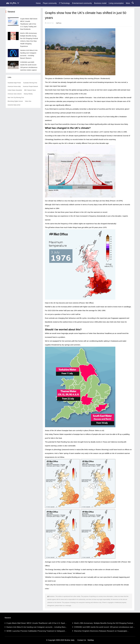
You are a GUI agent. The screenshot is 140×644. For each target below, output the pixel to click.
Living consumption (116, 3)
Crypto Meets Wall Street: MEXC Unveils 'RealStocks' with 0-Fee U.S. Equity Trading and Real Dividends (29, 24)
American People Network (30, 86)
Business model (100, 3)
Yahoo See (28, 101)
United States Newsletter (15, 90)
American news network (15, 94)
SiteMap (91, 640)
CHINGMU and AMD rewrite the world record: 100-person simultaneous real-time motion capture (103, 628)
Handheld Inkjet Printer (14, 83)
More (128, 3)
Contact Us (82, 640)
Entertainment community (82, 3)
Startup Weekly (28, 94)
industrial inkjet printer (14, 105)
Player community (50, 3)
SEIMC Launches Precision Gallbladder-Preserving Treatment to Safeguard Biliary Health (35, 632)
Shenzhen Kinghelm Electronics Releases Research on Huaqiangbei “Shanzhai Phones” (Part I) (100, 632)
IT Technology (64, 3)
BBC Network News (30, 90)
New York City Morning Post (16, 98)
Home (38, 3)
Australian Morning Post (30, 83)
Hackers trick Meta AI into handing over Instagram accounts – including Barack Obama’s (36, 628)
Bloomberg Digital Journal (15, 101)
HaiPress (59, 23)
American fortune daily (14, 86)
